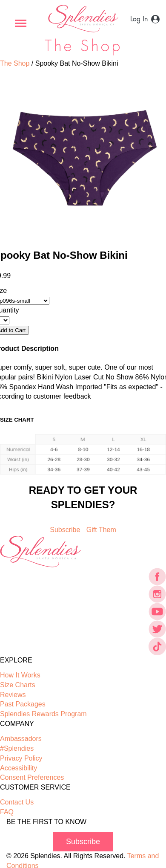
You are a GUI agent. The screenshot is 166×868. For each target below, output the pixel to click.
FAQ (7, 812)
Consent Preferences (32, 777)
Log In (139, 19)
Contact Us (17, 802)
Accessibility (19, 768)
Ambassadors (21, 739)
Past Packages (23, 704)
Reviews (13, 695)
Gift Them (101, 530)
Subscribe (65, 530)
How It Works (20, 675)
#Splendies (17, 748)
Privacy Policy (21, 758)
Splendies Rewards (43, 714)
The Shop (15, 63)
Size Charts (18, 685)
